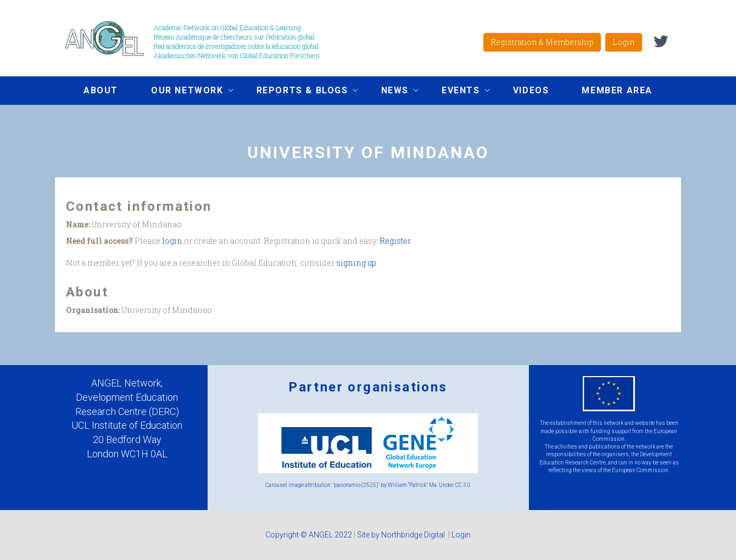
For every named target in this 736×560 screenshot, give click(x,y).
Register (395, 241)
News (392, 92)
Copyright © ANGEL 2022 (309, 535)
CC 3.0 (463, 485)
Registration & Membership (542, 42)
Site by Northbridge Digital (402, 535)
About (101, 90)
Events (458, 92)
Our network (184, 92)
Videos (531, 90)
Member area (617, 90)
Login (624, 42)
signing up (356, 263)
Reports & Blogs (299, 92)
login (172, 241)
